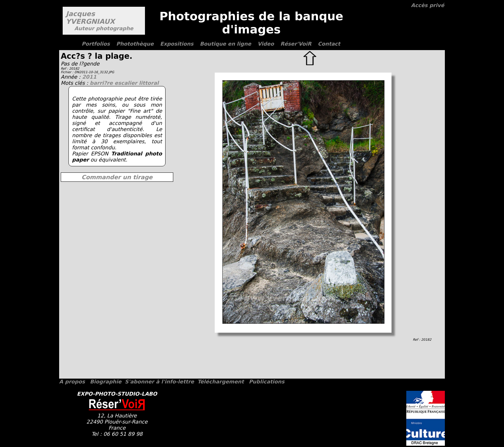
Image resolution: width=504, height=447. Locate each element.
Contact (329, 44)
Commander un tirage (117, 177)
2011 (89, 77)
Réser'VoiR (296, 44)
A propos (72, 382)
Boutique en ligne (225, 44)
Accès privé (428, 5)
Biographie (106, 382)
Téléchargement (221, 382)
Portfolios (96, 44)
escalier (127, 83)
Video (266, 44)
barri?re (102, 83)
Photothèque (135, 44)
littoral (149, 83)
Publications (267, 382)
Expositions (177, 44)
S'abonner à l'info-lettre (159, 382)
